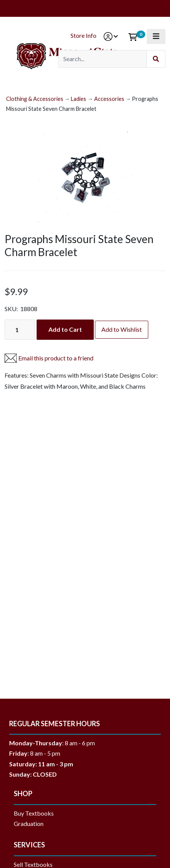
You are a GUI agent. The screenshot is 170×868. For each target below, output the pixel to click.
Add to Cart (65, 329)
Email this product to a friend (56, 358)
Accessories (109, 99)
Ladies (79, 99)
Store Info (83, 35)
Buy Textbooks (34, 813)
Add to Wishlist (122, 329)
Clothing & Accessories (35, 99)
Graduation (31, 823)
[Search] (103, 59)
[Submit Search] (156, 59)
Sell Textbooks (33, 864)
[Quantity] (20, 330)
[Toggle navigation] (156, 36)
